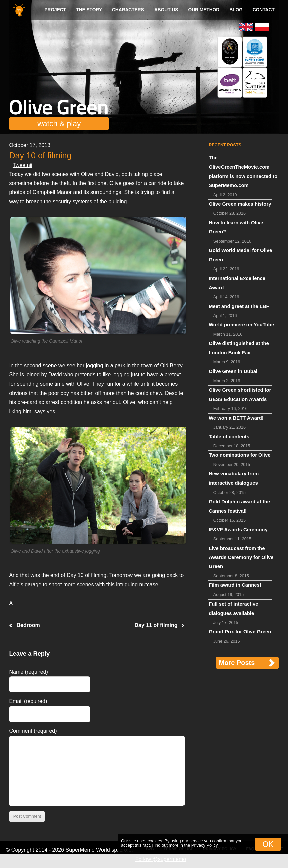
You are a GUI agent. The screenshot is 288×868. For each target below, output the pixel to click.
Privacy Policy (204, 845)
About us (166, 10)
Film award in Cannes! (235, 585)
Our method (204, 10)
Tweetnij (23, 165)
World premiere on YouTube (241, 325)
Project (55, 10)
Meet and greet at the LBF (239, 306)
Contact (264, 10)
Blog (236, 10)
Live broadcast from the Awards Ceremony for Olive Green (241, 558)
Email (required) (28, 701)
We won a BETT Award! (236, 418)
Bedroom (28, 625)
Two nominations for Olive (239, 455)
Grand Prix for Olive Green (240, 632)
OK (268, 844)
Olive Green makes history (240, 204)
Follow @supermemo (161, 859)
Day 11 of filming (156, 625)
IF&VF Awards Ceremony (238, 530)
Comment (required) (33, 731)
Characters (128, 10)
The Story (89, 10)
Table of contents (229, 437)
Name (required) (28, 672)
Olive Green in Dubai (233, 371)
